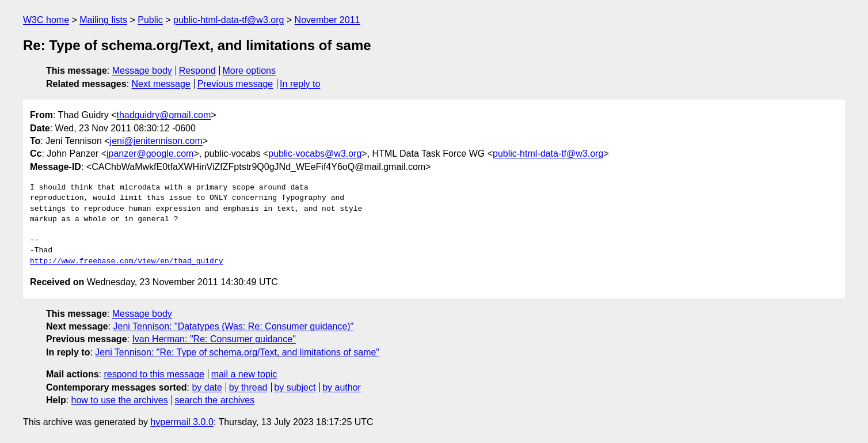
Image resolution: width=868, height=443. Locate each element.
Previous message (235, 84)
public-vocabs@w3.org (315, 154)
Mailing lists (103, 20)
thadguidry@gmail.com (163, 115)
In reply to (300, 84)
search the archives (215, 400)
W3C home (46, 20)
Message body (142, 71)
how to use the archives (120, 400)
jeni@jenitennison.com (156, 141)
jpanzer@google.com (150, 154)
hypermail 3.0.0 (182, 422)
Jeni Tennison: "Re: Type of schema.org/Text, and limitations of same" (237, 352)
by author (342, 387)
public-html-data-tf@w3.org (229, 20)
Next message (161, 84)
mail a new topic (244, 374)
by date (207, 387)
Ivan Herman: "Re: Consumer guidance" (214, 339)
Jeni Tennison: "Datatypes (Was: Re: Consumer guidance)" (234, 326)
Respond (197, 71)
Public (150, 20)
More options (250, 71)
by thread (248, 387)
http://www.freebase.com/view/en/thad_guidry (126, 262)
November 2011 (328, 20)
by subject (295, 387)
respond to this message (154, 374)
